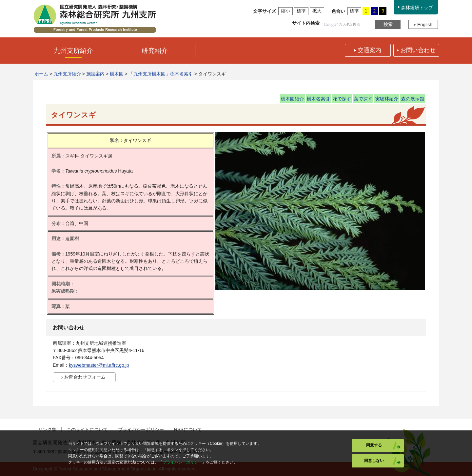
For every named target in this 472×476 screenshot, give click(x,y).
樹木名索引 (318, 99)
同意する (374, 445)
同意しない (374, 461)
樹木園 (117, 74)
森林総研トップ (417, 8)
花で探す (342, 99)
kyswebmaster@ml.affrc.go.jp (99, 365)
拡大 (317, 11)
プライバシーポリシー (141, 430)
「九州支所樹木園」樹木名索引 (161, 74)
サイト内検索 (306, 23)
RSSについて (188, 430)
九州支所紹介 (67, 74)
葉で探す (363, 99)
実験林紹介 (387, 99)
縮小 (285, 11)
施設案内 (95, 74)
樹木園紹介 (292, 99)
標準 (301, 11)
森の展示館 (413, 99)
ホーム (41, 74)
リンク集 (47, 430)
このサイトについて (87, 430)
